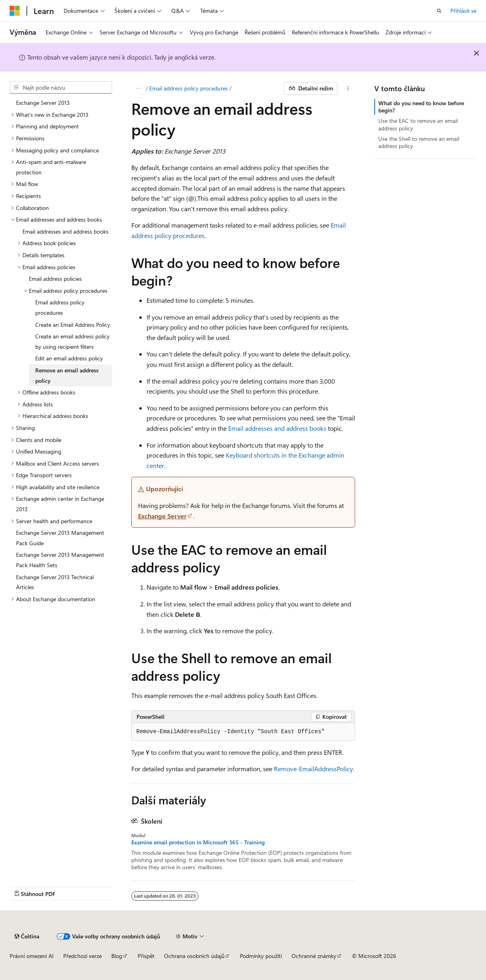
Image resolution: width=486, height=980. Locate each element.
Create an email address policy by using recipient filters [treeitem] (72, 341)
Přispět (146, 956)
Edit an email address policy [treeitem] (69, 358)
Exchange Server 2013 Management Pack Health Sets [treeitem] (60, 560)
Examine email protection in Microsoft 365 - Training (198, 842)
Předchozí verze (82, 956)
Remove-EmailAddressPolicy (313, 769)
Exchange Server (162, 516)
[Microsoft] (15, 11)
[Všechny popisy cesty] (138, 88)
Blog (117, 956)
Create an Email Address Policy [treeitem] (73, 325)
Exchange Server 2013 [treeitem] (43, 103)
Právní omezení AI (32, 956)
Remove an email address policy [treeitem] (67, 375)
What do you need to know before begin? (421, 107)
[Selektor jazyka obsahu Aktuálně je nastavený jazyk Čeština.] (27, 936)
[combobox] (61, 88)
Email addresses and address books (277, 428)
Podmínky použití (261, 956)
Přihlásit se (463, 11)
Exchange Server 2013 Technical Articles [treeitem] (55, 582)
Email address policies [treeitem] (55, 279)
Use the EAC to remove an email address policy (418, 124)
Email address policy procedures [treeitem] (60, 307)
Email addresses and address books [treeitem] (65, 231)
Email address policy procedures (189, 88)
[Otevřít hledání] (439, 11)
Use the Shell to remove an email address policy (419, 142)
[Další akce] (348, 88)
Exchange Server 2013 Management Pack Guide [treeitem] (60, 538)
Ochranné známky (314, 956)
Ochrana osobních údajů (194, 956)
